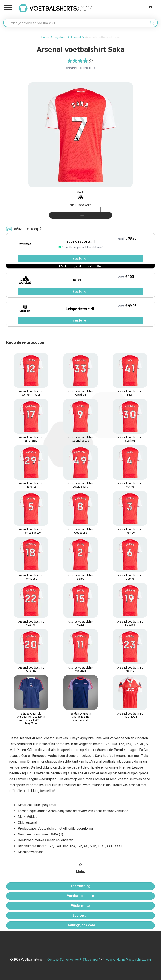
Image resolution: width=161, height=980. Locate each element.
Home (45, 37)
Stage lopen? (92, 960)
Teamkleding (80, 886)
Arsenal (76, 37)
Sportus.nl (80, 915)
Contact (53, 960)
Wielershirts (80, 906)
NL (153, 7)
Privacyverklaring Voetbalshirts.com (127, 960)
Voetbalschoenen (81, 896)
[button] (8, 8)
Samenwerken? (71, 960)
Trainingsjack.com (80, 925)
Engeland (60, 37)
